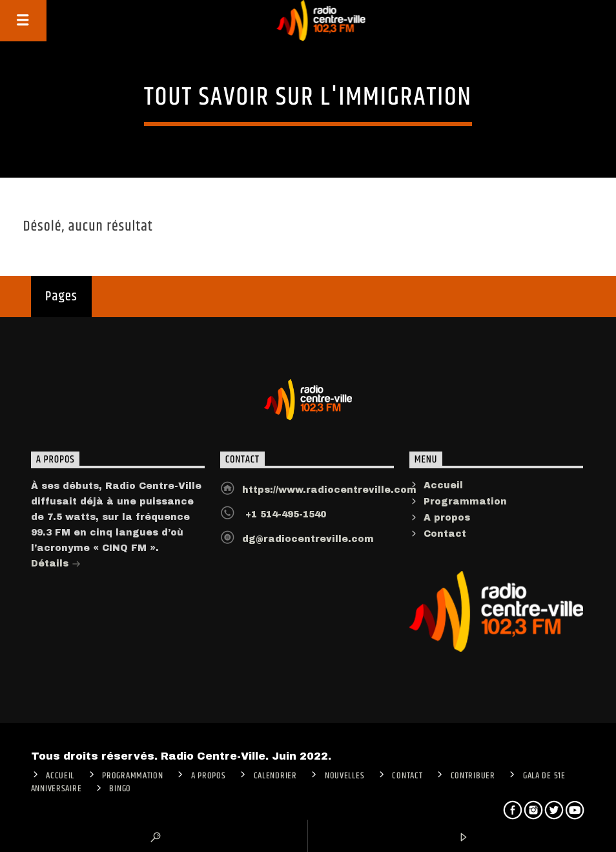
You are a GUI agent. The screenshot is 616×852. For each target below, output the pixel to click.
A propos (447, 518)
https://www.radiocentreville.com (329, 490)
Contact (445, 534)
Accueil (443, 485)
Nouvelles (344, 776)
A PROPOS (209, 776)
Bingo (120, 789)
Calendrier (275, 776)
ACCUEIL (60, 776)
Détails (56, 565)
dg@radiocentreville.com (308, 539)
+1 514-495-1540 (284, 514)
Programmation (465, 502)
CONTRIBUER (473, 776)
